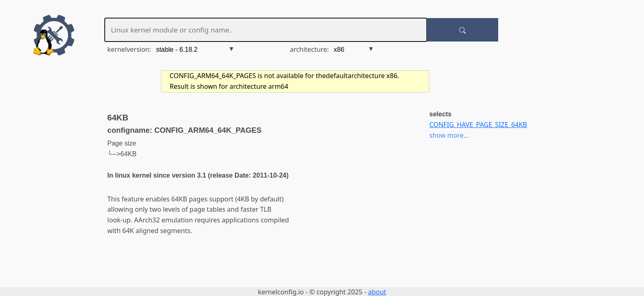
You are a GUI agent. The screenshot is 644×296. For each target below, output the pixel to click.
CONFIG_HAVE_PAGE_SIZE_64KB (478, 125)
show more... (449, 135)
